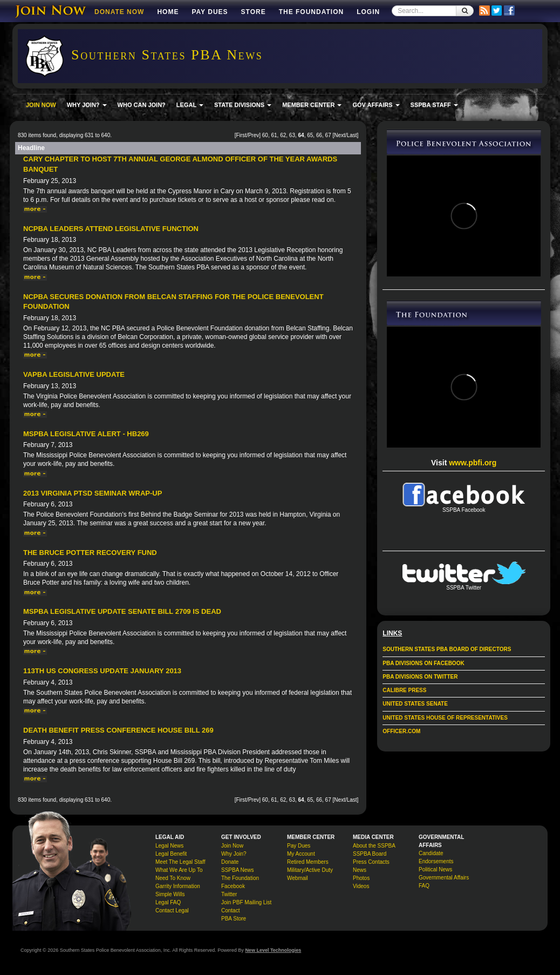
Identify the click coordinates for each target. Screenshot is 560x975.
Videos (361, 886)
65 (310, 135)
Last (352, 135)
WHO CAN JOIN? (142, 105)
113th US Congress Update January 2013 (102, 671)
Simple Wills (170, 894)
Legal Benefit (171, 854)
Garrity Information (178, 886)
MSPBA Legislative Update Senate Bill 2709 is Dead (122, 611)
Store (254, 12)
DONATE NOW (119, 12)
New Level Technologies (273, 950)
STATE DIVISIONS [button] (243, 105)
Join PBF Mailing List (246, 902)
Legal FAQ (168, 902)
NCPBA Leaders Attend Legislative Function (111, 229)
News (360, 870)
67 (328, 135)
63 (292, 135)
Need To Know (173, 878)
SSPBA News (238, 870)
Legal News (169, 846)
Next (340, 135)
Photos (361, 878)
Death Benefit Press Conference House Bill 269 (118, 730)
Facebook (233, 886)
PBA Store (234, 919)
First (241, 135)
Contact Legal (172, 910)
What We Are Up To (179, 870)
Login (368, 12)
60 (265, 135)
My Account (301, 854)
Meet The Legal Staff (180, 862)
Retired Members (308, 862)
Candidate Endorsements (436, 857)
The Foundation (311, 12)
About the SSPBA (374, 846)
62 (283, 135)
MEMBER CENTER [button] (312, 105)
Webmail (298, 878)
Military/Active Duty (310, 870)
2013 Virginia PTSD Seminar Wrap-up (93, 493)
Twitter (229, 894)
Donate (230, 862)
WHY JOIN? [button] (87, 105)
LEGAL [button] (190, 105)
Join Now (232, 846)
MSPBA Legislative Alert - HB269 (86, 434)
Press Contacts (371, 862)
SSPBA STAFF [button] (434, 105)
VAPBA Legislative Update (74, 374)
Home (168, 12)
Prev (254, 135)
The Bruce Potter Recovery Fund (90, 553)
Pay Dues (210, 12)
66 (319, 135)
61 (274, 135)
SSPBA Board (370, 854)
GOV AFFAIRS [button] (376, 105)
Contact (230, 910)
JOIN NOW (41, 105)
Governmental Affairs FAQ (444, 882)
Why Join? (234, 854)
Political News (435, 869)
